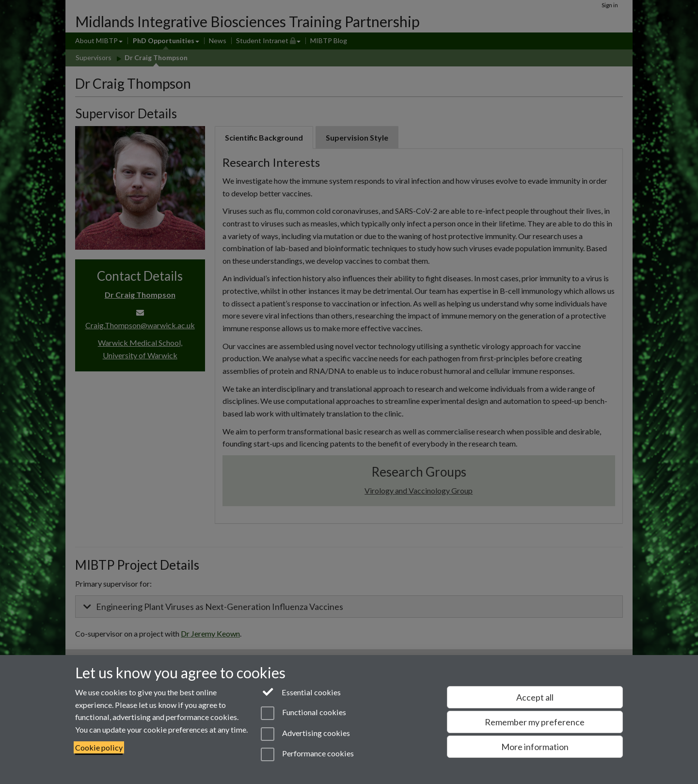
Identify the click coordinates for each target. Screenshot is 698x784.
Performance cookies (307, 754)
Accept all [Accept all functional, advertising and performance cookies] (535, 697)
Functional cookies (303, 713)
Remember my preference (535, 722)
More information (535, 747)
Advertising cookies (305, 734)
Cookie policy (99, 747)
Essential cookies (301, 691)
